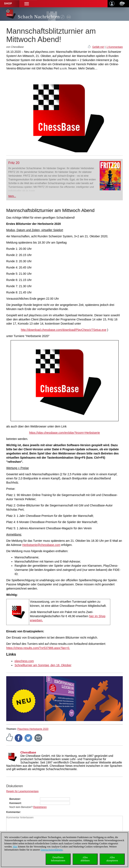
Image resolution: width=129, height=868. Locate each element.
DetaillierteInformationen (58, 859)
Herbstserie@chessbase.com (41, 545)
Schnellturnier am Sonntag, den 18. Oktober (43, 665)
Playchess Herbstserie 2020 (33, 729)
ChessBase (28, 752)
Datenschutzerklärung (51, 850)
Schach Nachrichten (39, 17)
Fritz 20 (14, 163)
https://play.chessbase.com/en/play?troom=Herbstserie (64, 433)
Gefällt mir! (98, 47)
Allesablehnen (85, 859)
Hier (15, 847)
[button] (27, 4)
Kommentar (13, 812)
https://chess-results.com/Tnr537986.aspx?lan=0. (38, 648)
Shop (8, 4)
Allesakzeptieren (112, 859)
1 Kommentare (115, 47)
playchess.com (24, 661)
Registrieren (40, 807)
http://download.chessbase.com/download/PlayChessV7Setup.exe (64, 330)
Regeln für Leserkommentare (22, 791)
